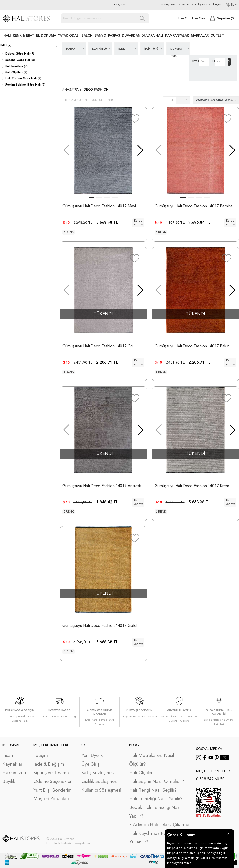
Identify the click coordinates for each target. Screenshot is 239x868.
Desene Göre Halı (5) (20, 60)
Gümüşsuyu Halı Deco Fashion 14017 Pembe (194, 206)
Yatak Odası (69, 36)
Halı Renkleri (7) (16, 66)
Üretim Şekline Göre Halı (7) (25, 85)
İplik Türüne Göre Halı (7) (23, 79)
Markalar (200, 36)
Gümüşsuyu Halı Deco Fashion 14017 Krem (192, 486)
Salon (87, 36)
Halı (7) (6, 45)
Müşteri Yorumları (51, 799)
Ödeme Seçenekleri (53, 782)
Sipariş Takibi (169, 5)
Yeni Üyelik (92, 756)
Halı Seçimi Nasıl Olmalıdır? (157, 782)
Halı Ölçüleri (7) (16, 73)
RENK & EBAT (24, 36)
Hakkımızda (14, 773)
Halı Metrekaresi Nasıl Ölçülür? (152, 760)
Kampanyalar (177, 36)
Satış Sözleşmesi (98, 773)
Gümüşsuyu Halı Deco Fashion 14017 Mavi (99, 206)
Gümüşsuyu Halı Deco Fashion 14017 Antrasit (102, 486)
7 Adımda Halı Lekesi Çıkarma (159, 825)
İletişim (41, 756)
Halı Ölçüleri (141, 773)
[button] (140, 150)
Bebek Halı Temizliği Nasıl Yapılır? (155, 812)
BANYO (100, 36)
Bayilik (9, 782)
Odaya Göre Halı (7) (20, 54)
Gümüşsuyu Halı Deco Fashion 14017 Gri (98, 346)
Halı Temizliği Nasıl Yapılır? (156, 799)
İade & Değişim (49, 764)
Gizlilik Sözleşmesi (99, 782)
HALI (7, 36)
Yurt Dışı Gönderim (53, 790)
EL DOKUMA (46, 36)
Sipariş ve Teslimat (52, 773)
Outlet (217, 36)
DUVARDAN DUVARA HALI (143, 36)
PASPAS (114, 36)
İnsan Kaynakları (13, 760)
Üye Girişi (199, 18)
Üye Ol (183, 18)
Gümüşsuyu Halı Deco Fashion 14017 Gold (100, 626)
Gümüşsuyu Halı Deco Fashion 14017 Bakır (192, 346)
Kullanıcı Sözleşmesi (101, 790)
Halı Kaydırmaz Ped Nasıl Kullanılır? (155, 838)
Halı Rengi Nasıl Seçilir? (153, 790)
